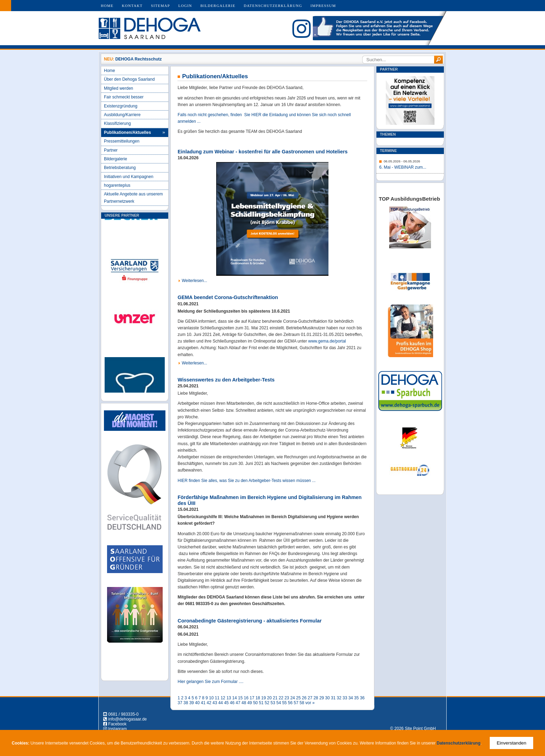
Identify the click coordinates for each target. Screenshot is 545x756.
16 (246, 698)
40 (197, 703)
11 (217, 698)
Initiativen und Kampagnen (129, 177)
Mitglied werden (119, 88)
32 (339, 698)
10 (211, 698)
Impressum (323, 6)
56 (290, 703)
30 (327, 698)
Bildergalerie (218, 6)
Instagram (117, 729)
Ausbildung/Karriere (122, 115)
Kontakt (132, 6)
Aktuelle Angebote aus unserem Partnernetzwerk (133, 198)
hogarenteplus (117, 185)
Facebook (117, 724)
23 (287, 698)
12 (223, 698)
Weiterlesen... (194, 281)
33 (345, 698)
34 (351, 698)
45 (226, 703)
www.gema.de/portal (327, 341)
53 (273, 703)
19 (264, 698)
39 (191, 703)
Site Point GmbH (420, 729)
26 (304, 698)
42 (209, 703)
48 (244, 703)
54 (279, 703)
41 (203, 703)
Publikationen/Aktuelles (127, 132)
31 (333, 698)
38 (186, 703)
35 (356, 698)
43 (215, 703)
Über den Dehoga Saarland (129, 79)
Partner (111, 150)
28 (316, 698)
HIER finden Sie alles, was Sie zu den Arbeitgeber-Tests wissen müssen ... (247, 481)
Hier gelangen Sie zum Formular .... (210, 682)
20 (269, 698)
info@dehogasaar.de (127, 719)
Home (107, 6)
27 (310, 698)
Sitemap (160, 6)
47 (238, 703)
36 (362, 698)
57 (296, 703)
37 (180, 703)
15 (240, 698)
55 (284, 703)
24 (292, 698)
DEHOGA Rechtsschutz (139, 59)
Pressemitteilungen (122, 141)
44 (221, 703)
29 (322, 698)
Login (185, 6)
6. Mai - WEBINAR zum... (403, 167)
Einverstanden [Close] (511, 743)
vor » (310, 703)
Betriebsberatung (120, 168)
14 (234, 698)
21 (275, 698)
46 (232, 703)
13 (229, 698)
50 (255, 703)
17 (252, 698)
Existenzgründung (121, 106)
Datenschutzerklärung (273, 6)
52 (267, 703)
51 (261, 703)
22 (281, 698)
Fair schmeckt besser (124, 97)
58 (302, 703)
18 (258, 698)
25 (298, 698)
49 (249, 703)
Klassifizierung (117, 123)
